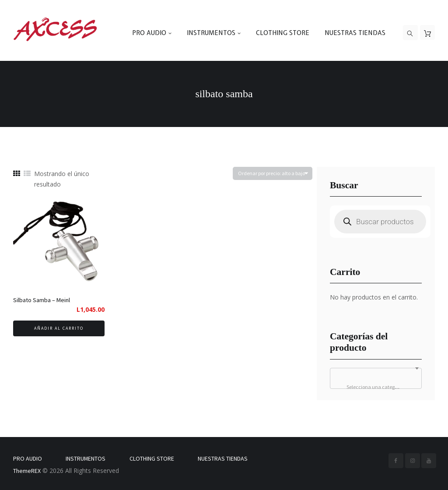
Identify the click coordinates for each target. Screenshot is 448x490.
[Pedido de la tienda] (273, 174)
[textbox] (376, 387)
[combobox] (376, 378)
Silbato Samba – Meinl (42, 300)
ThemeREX (27, 471)
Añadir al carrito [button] (59, 328)
